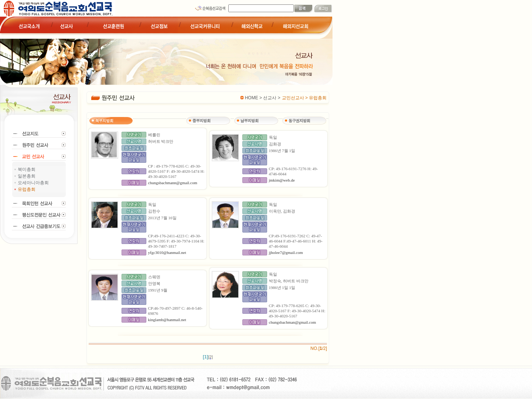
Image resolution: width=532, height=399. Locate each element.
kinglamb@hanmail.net (167, 320)
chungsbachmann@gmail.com (173, 183)
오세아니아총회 (33, 183)
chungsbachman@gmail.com (293, 322)
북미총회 (27, 169)
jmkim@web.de (282, 180)
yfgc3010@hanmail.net (167, 252)
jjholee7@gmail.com (286, 252)
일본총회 (27, 176)
